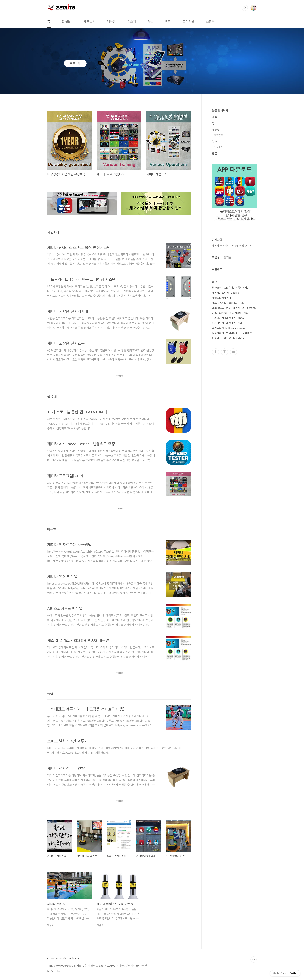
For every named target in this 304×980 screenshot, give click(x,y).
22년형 (225, 293)
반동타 (216, 338)
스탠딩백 (231, 323)
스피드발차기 (219, 328)
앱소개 (132, 21)
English (67, 21)
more (119, 376)
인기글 (228, 257)
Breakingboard (237, 328)
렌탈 (168, 21)
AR (245, 313)
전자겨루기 (218, 323)
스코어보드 (218, 308)
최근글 (216, 257)
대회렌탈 (247, 333)
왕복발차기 (218, 333)
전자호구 (217, 288)
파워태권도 (239, 338)
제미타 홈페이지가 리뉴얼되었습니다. (232, 246)
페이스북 (216, 352)
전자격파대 (236, 313)
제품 (215, 117)
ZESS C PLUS (220, 313)
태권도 (241, 318)
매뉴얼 (111, 21)
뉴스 (151, 21)
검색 (245, 8)
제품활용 (218, 135)
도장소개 (218, 147)
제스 (240, 323)
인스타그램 (225, 352)
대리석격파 (239, 308)
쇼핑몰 (210, 21)
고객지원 (188, 21)
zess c (235, 293)
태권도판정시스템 (221, 298)
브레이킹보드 (233, 333)
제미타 (216, 293)
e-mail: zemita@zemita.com (64, 958)
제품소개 (90, 21)
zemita (251, 308)
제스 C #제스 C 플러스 (224, 303)
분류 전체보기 (220, 110)
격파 (241, 303)
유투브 (233, 352)
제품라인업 (241, 288)
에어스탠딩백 (228, 318)
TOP (254, 959)
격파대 (216, 318)
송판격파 (228, 288)
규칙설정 (226, 338)
